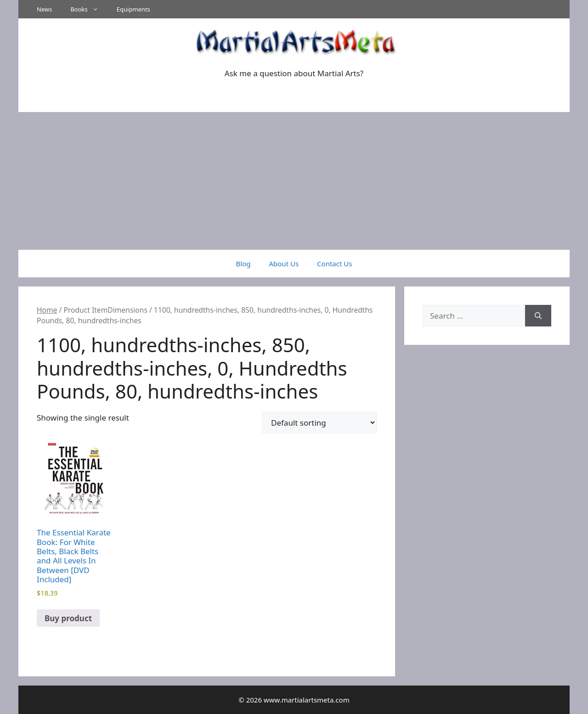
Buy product (68, 618)
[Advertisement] (294, 181)
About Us (284, 264)
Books (89, 9)
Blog (243, 264)
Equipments (133, 9)
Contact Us (334, 264)
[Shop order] (319, 423)
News (44, 9)
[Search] (538, 316)
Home (47, 310)
